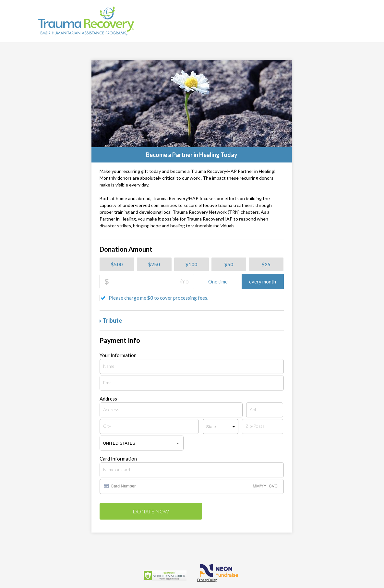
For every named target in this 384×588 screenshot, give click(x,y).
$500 (117, 264)
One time (218, 282)
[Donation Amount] (151, 282)
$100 (191, 264)
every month (263, 282)
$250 (154, 264)
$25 (266, 264)
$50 (229, 264)
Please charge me (158, 298)
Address (108, 399)
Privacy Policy (207, 580)
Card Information (118, 459)
